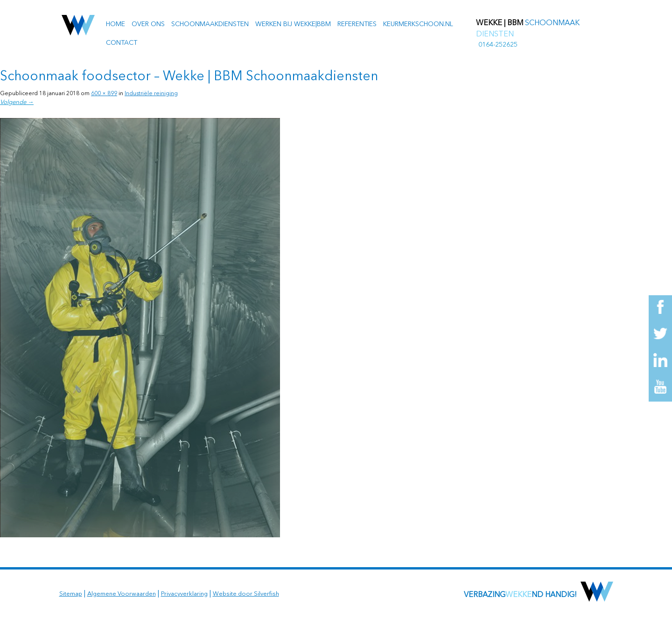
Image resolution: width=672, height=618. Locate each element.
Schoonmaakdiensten (210, 24)
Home (115, 24)
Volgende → (17, 102)
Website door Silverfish (246, 594)
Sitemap (71, 594)
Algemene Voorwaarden (122, 594)
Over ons (148, 24)
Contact (122, 43)
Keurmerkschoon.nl (418, 24)
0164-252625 (498, 45)
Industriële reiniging (151, 94)
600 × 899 (104, 94)
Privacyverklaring (184, 594)
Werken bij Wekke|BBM (293, 24)
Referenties (357, 24)
